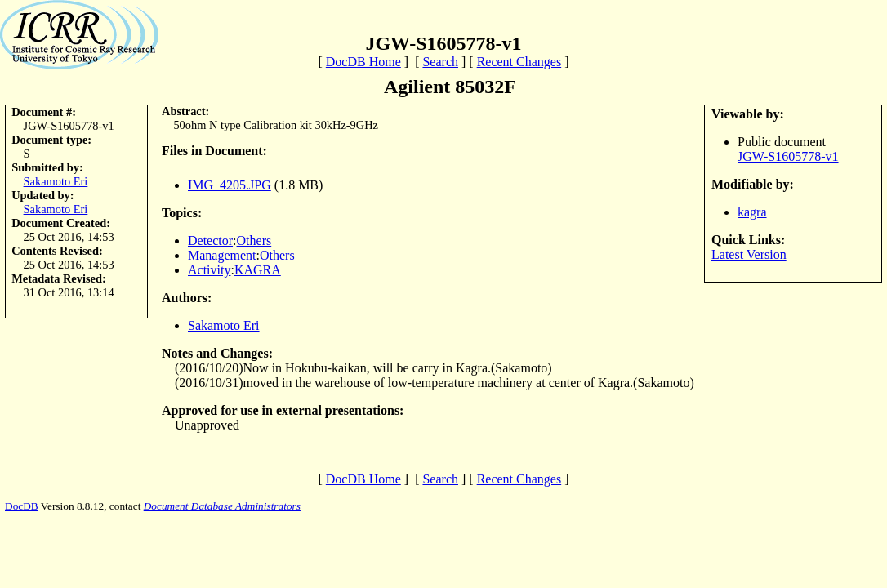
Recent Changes (519, 62)
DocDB (22, 506)
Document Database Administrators (222, 506)
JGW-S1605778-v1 (788, 156)
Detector (210, 241)
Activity (209, 270)
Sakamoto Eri (56, 181)
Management (222, 255)
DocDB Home (363, 62)
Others (254, 241)
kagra (752, 212)
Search (440, 62)
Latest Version (749, 254)
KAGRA (258, 270)
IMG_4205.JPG (230, 185)
